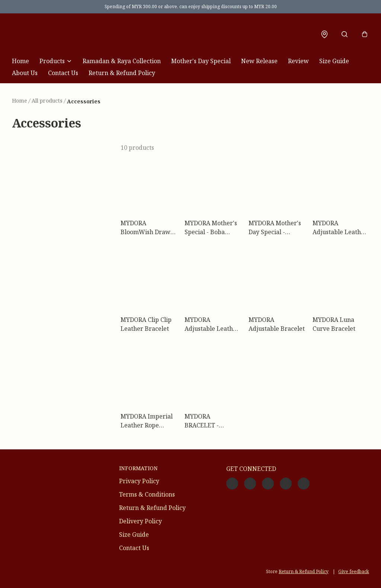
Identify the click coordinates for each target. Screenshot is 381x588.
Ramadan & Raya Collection (122, 61)
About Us (25, 73)
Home (20, 61)
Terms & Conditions (147, 494)
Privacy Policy (139, 481)
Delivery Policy (140, 521)
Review (298, 61)
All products (47, 101)
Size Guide (334, 61)
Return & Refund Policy (122, 73)
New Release (259, 61)
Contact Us (63, 73)
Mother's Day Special (201, 61)
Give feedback (354, 571)
